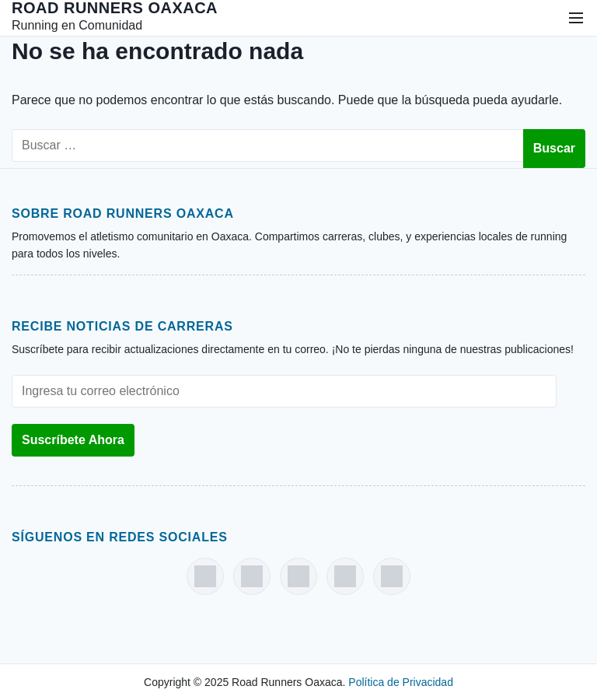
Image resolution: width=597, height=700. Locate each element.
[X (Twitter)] (345, 576)
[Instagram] (252, 576)
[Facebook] (205, 576)
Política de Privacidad (401, 682)
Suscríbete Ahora (73, 440)
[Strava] (392, 576)
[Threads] (298, 576)
